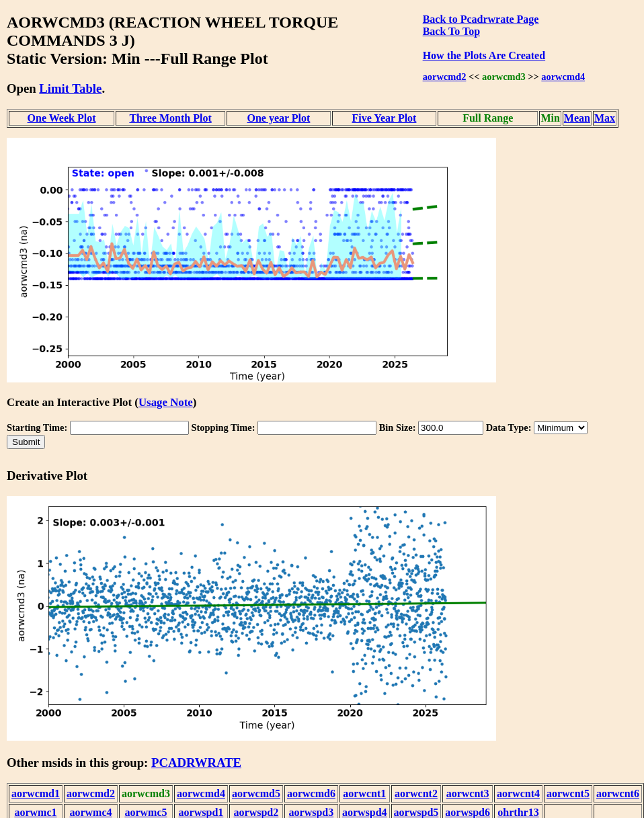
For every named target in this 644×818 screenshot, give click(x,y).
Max (605, 118)
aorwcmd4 (563, 77)
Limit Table (70, 88)
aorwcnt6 (618, 793)
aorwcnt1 (364, 793)
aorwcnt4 (518, 793)
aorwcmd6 (311, 793)
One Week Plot (62, 118)
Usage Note (166, 402)
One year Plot (278, 118)
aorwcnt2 (416, 793)
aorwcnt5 (568, 793)
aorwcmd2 (445, 77)
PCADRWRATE (196, 763)
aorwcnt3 (468, 793)
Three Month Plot (170, 118)
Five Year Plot (384, 118)
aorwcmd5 (256, 793)
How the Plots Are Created (484, 55)
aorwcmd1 (36, 793)
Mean (577, 118)
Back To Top (451, 31)
